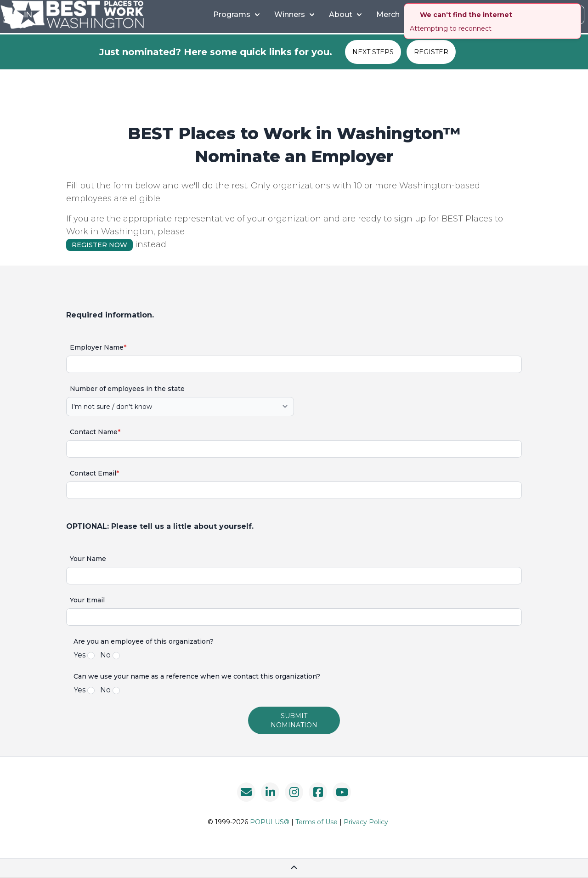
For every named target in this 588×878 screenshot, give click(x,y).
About (345, 14)
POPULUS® (270, 822)
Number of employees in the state (127, 389)
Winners (294, 14)
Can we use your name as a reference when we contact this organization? (197, 676)
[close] (575, 9)
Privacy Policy (366, 822)
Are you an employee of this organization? (144, 641)
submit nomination (294, 720)
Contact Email (94, 473)
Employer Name (98, 347)
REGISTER (431, 52)
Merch (388, 14)
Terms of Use (317, 822)
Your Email (87, 600)
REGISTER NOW (99, 245)
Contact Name (95, 432)
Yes (79, 655)
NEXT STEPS (373, 52)
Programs (236, 14)
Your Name (88, 559)
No (105, 655)
